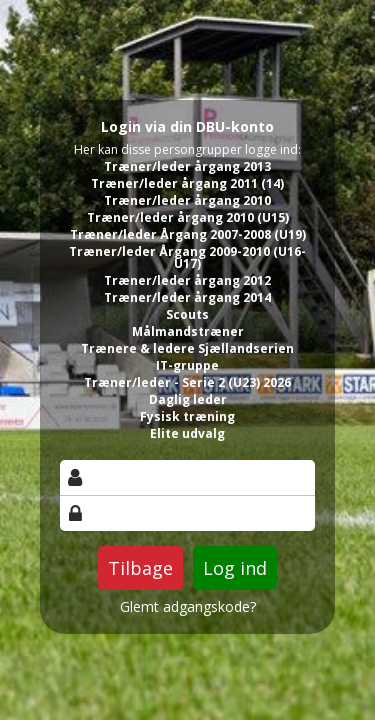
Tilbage (140, 568)
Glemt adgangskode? (188, 607)
